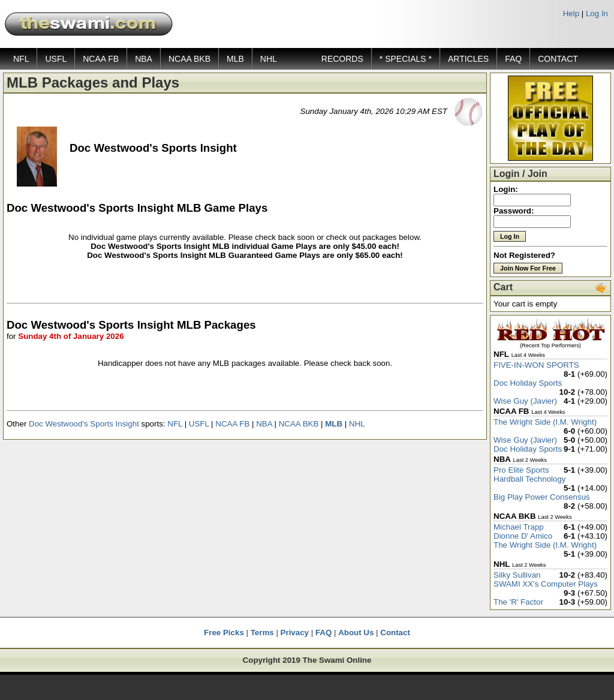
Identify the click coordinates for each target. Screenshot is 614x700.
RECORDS (342, 59)
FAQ (513, 59)
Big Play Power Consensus (542, 497)
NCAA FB (101, 59)
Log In (597, 13)
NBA (144, 59)
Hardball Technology (530, 479)
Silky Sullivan (517, 575)
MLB (235, 59)
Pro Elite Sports (521, 470)
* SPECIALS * (406, 59)
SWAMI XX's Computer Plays (546, 584)
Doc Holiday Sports (528, 383)
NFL (21, 59)
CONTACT (558, 59)
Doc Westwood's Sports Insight (84, 424)
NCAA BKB (189, 59)
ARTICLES (468, 59)
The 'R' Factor (518, 602)
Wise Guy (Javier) (525, 401)
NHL (269, 59)
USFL (56, 59)
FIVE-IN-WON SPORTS (536, 365)
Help (571, 13)
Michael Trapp (519, 527)
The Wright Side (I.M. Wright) (545, 422)
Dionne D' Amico (523, 536)
